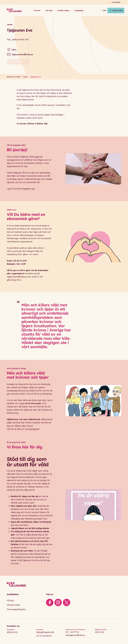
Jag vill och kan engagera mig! (21, 189)
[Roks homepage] (14, 11)
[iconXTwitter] (66, 602)
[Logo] (64, 584)
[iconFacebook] (50, 602)
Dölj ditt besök (13, 605)
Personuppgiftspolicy (16, 609)
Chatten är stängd (18, 62)
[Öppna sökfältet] (95, 11)
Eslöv (14, 50)
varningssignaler (32, 429)
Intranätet (115, 2)
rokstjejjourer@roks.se (75, 635)
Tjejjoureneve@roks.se (22, 54)
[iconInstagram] (58, 602)
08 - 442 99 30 (72, 632)
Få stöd (10, 601)
